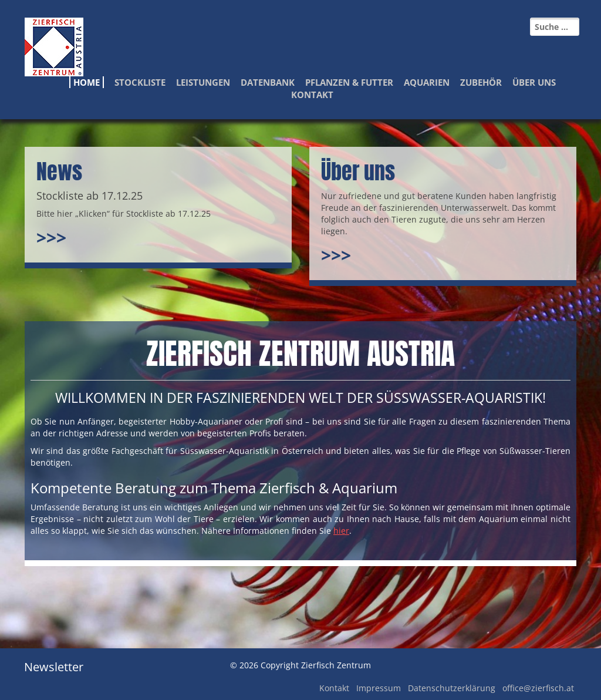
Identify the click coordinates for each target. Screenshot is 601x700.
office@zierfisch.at (538, 688)
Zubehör (481, 82)
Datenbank (268, 82)
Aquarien (427, 82)
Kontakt (312, 95)
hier (341, 531)
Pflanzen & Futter (349, 82)
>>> (51, 238)
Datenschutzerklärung (452, 688)
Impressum (379, 688)
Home (87, 82)
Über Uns (534, 82)
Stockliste (140, 82)
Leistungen (203, 82)
